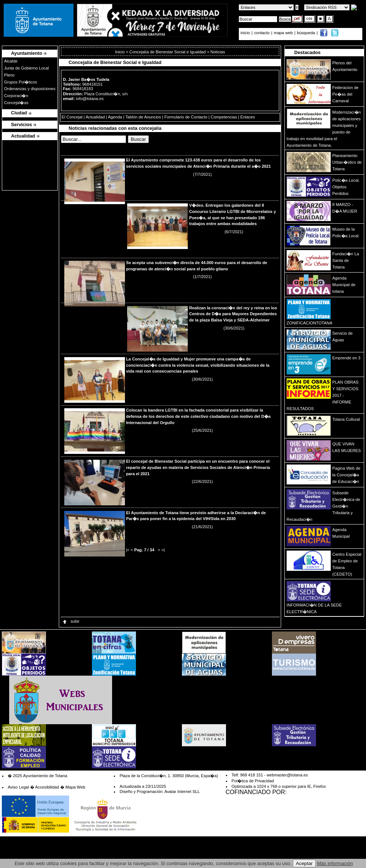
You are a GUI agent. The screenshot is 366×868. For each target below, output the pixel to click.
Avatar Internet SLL (182, 791)
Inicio (120, 52)
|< (128, 550)
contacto (262, 33)
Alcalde (11, 61)
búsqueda (306, 33)
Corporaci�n (16, 96)
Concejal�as (16, 103)
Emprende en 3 (346, 358)
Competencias (224, 117)
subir (71, 621)
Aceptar (304, 863)
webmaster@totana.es (287, 775)
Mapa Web (75, 787)
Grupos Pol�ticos (21, 82)
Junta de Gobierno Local (26, 68)
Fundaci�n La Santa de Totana (346, 260)
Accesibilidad (47, 787)
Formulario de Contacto (186, 117)
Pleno (9, 75)
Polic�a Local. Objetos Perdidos (346, 187)
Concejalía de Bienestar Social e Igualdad (168, 52)
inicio (246, 33)
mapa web (284, 33)
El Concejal (72, 117)
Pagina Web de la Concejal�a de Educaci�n (346, 475)
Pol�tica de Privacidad (253, 781)
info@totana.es (90, 99)
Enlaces (248, 117)
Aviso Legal (18, 787)
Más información (335, 863)
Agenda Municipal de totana (344, 285)
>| (163, 550)
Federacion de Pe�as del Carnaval (345, 94)
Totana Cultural (346, 419)
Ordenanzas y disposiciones (30, 89)
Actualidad (95, 117)
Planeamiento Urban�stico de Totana (347, 162)
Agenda (115, 117)
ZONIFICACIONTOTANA (310, 323)
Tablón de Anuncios (143, 117)
